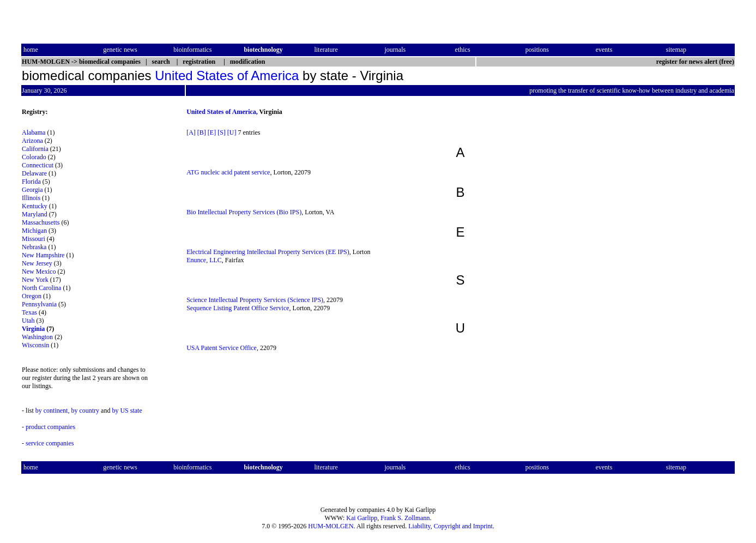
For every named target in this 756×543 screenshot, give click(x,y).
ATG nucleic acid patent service (228, 172)
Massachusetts (41, 222)
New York (35, 280)
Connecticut (38, 165)
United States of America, (222, 112)
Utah (28, 321)
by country (85, 411)
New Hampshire (43, 255)
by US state (127, 411)
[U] (232, 132)
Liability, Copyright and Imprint (450, 526)
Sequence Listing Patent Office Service (238, 308)
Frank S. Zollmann (405, 518)
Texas (29, 312)
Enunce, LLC (204, 260)
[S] (222, 132)
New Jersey (37, 263)
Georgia (32, 190)
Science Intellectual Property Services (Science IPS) (255, 300)
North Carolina (41, 288)
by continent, (53, 411)
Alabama (34, 132)
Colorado (34, 157)
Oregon (32, 296)
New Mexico (39, 271)
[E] (212, 132)
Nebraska (34, 247)
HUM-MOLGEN (331, 526)
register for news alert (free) (695, 62)
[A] (191, 132)
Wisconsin (35, 345)
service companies (50, 443)
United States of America (227, 76)
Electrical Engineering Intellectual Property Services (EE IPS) (268, 252)
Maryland (35, 214)
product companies (50, 427)
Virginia (33, 329)
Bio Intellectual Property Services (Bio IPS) (244, 212)
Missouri (34, 239)
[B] (202, 132)
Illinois (31, 198)
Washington (37, 337)
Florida (31, 182)
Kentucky (35, 206)
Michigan (34, 231)
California (35, 149)
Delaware (34, 173)
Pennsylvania (39, 304)
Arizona (32, 141)
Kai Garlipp (362, 518)
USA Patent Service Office (222, 348)
